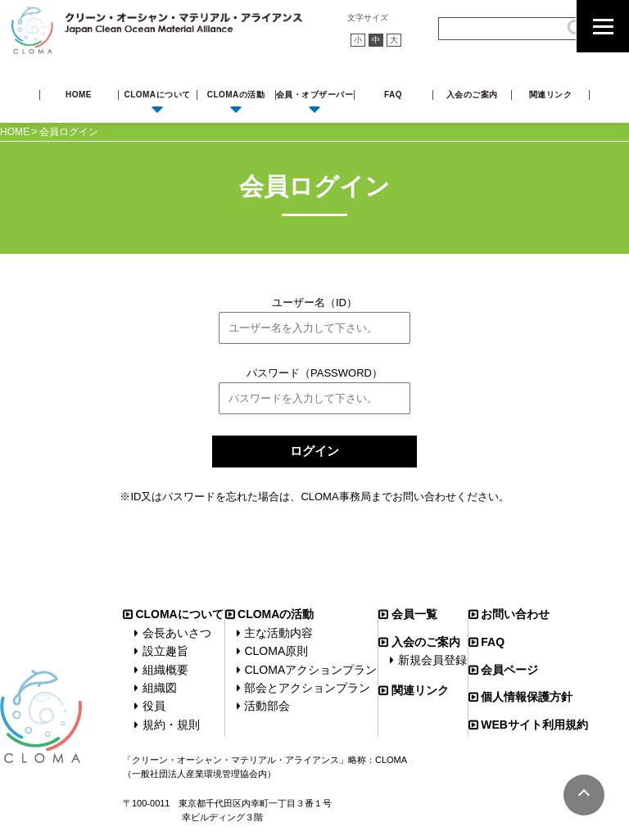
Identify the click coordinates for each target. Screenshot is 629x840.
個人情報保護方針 (527, 697)
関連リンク (551, 95)
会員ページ (509, 670)
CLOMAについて (157, 95)
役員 (154, 706)
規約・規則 (171, 725)
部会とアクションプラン (307, 688)
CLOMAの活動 (236, 95)
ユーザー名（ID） (314, 303)
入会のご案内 (472, 95)
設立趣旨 (165, 651)
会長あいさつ (177, 633)
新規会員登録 (432, 660)
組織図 (160, 688)
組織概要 (165, 670)
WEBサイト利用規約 (534, 725)
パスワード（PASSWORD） (314, 373)
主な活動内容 (278, 633)
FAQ (393, 95)
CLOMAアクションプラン (310, 670)
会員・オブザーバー (315, 95)
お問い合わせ (515, 614)
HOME (79, 95)
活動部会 (267, 706)
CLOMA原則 (276, 651)
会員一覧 (414, 614)
